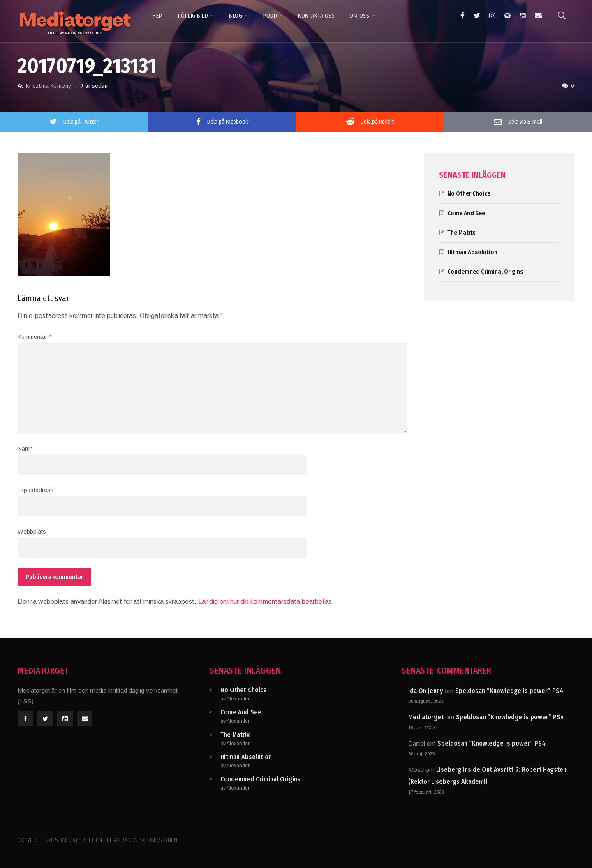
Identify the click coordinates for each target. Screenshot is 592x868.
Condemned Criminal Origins (485, 272)
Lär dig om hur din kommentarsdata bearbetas (265, 602)
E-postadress (36, 490)
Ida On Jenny (425, 691)
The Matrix (461, 233)
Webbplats (32, 532)
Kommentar (35, 337)
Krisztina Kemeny (48, 86)
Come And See (466, 213)
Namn (25, 449)
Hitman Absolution (472, 252)
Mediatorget (426, 717)
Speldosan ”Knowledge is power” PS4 (509, 691)
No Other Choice (469, 193)
